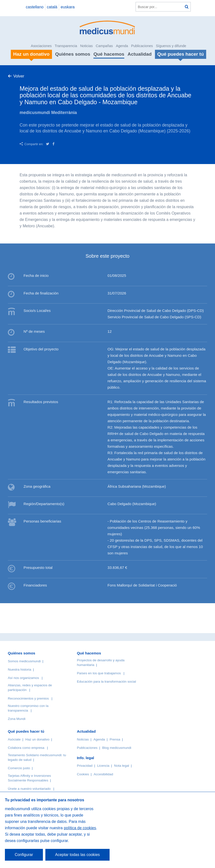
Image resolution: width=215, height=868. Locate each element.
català (52, 7)
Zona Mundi (17, 719)
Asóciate (14, 739)
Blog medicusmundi (117, 748)
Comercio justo (19, 768)
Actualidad (139, 54)
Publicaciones (142, 46)
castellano (35, 7)
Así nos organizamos (23, 678)
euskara (68, 7)
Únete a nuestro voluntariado (29, 789)
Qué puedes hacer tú (26, 731)
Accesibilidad (103, 774)
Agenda (122, 46)
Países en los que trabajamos (99, 673)
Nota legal (121, 766)
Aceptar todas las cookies (77, 855)
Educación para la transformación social (107, 682)
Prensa (115, 739)
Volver (19, 76)
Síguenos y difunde (171, 46)
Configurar (24, 855)
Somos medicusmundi (24, 661)
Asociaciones (41, 46)
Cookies (83, 774)
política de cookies (80, 828)
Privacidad (85, 766)
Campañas (104, 46)
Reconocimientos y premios (28, 698)
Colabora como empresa (26, 748)
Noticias (86, 46)
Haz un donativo (37, 739)
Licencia (103, 766)
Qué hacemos (109, 54)
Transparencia (66, 46)
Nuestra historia (19, 670)
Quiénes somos (73, 54)
